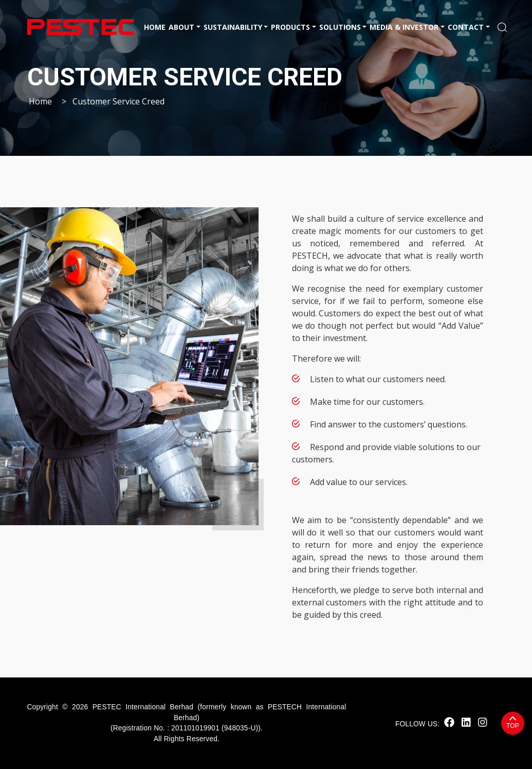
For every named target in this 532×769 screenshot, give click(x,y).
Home (155, 27)
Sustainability (233, 27)
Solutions (340, 27)
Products (290, 27)
